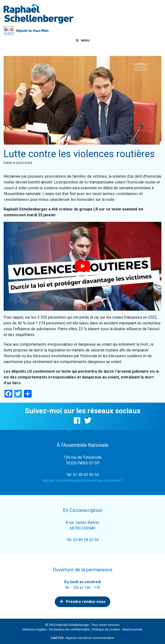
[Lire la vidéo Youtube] (82, 266)
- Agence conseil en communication (82, 638)
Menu (82, 41)
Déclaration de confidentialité (69, 629)
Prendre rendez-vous (82, 602)
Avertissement (133, 629)
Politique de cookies (106, 629)
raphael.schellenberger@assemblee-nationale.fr (83, 480)
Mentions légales (35, 629)
